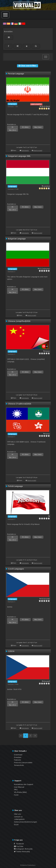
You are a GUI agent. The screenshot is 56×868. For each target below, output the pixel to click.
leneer (48, 351)
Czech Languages (16, 569)
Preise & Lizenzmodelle (23, 763)
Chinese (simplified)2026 (19, 321)
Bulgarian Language (17, 239)
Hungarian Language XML (19, 156)
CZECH (11, 651)
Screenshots (19, 765)
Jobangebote (19, 819)
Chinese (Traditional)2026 (19, 404)
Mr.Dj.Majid (46, 106)
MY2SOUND (46, 599)
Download (18, 755)
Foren (16, 795)
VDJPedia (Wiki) (20, 792)
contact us (18, 817)
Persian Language (16, 74)
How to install (38, 150)
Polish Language (15, 486)
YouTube (19, 846)
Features (17, 760)
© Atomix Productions (28, 865)
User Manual (19, 787)
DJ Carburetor (45, 268)
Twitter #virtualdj (22, 852)
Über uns (18, 814)
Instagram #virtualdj (23, 849)
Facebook (19, 844)
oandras (47, 186)
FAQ (16, 790)
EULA (16, 825)
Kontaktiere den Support (24, 784)
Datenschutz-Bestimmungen (26, 822)
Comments (25, 150)
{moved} (47, 681)
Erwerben (18, 757)
